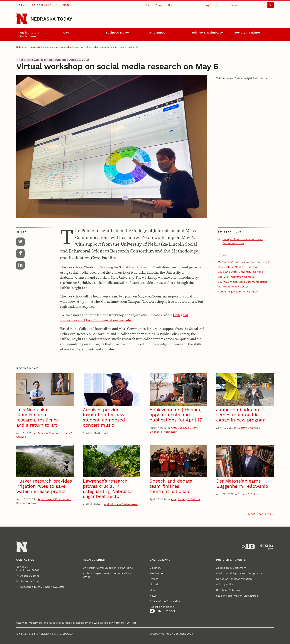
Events (154, 579)
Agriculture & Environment (30, 35)
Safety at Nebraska (228, 590)
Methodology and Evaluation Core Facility (244, 262)
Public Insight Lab (229, 292)
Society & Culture (247, 33)
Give (171, 5)
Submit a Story (30, 581)
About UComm (30, 576)
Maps (153, 590)
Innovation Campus (242, 277)
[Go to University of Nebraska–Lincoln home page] (22, 19)
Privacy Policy (225, 584)
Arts (66, 33)
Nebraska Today (51, 19)
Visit (148, 5)
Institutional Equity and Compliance (239, 573)
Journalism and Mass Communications (243, 282)
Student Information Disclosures (237, 596)
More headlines (260, 514)
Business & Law (117, 33)
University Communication (44, 47)
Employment (158, 573)
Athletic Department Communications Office (107, 575)
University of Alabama (232, 267)
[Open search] (251, 5)
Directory (155, 568)
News (153, 596)
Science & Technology (207, 33)
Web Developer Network (109, 623)
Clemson (253, 267)
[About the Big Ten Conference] (247, 547)
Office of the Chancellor (165, 601)
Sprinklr (258, 272)
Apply (159, 5)
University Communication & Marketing (108, 568)
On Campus (157, 33)
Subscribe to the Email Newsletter (42, 587)
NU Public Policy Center (233, 287)
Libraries (155, 584)
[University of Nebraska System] (266, 547)
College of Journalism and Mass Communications (243, 241)
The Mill (223, 277)
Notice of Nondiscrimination (234, 579)
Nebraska (21, 47)
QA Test (131, 623)
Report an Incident (162, 610)
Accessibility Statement (231, 568)
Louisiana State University (235, 272)
